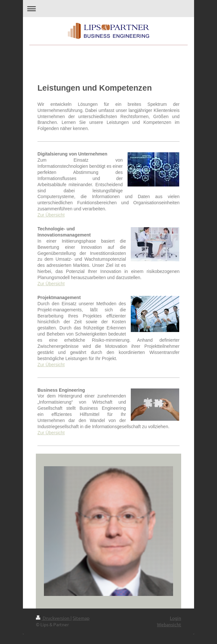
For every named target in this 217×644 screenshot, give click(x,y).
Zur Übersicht (51, 215)
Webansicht (169, 624)
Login (176, 618)
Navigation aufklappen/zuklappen (108, 9)
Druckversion (53, 618)
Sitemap (81, 618)
